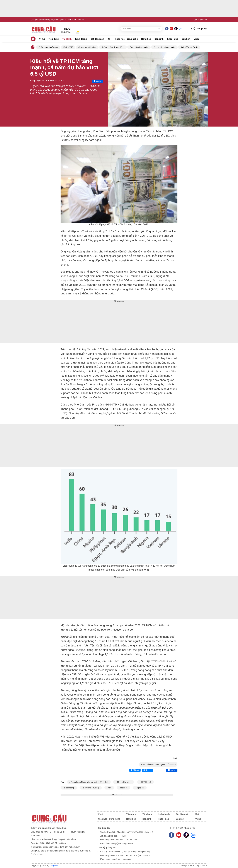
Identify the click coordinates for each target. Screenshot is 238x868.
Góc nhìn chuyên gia (139, 47)
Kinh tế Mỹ (68, 47)
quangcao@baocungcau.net (56, 20)
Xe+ (110, 39)
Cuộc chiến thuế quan (48, 47)
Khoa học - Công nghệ (126, 39)
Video (197, 39)
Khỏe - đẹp (173, 39)
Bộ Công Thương (131, 363)
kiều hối (119, 136)
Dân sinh (159, 39)
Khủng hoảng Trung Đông (113, 47)
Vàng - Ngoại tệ (37, 81)
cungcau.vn (55, 866)
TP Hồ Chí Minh (73, 236)
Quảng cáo (35, 20)
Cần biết (186, 39)
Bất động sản (97, 39)
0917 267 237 (79, 20)
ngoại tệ (140, 788)
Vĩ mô (42, 39)
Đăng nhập (199, 29)
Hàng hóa (146, 39)
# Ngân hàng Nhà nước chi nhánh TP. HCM (89, 782)
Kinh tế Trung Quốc (189, 47)
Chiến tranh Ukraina (87, 47)
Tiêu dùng (54, 39)
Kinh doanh (81, 39)
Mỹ (101, 376)
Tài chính (67, 39)
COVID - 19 (145, 782)
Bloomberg (76, 384)
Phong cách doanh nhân (164, 47)
